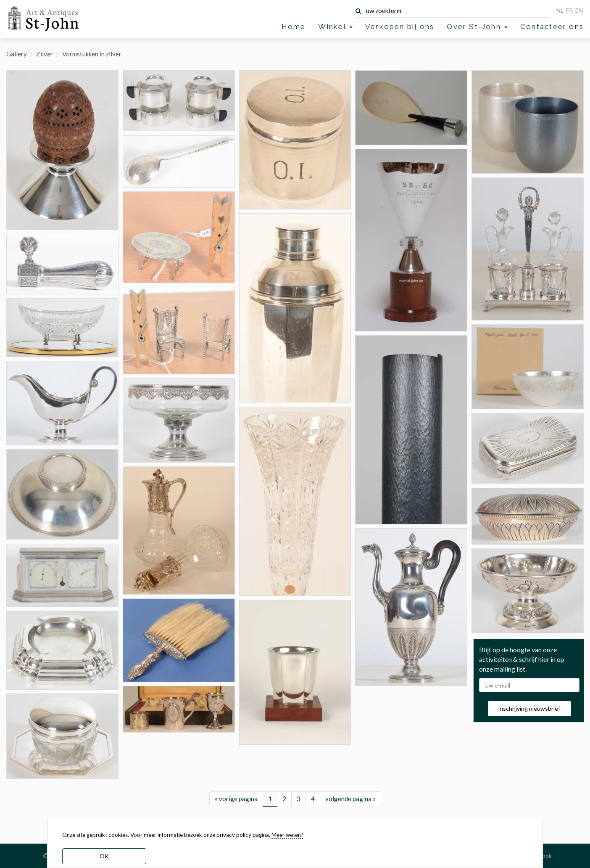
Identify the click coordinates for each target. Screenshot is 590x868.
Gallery (17, 54)
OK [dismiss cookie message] (104, 856)
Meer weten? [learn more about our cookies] (287, 835)
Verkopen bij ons (400, 26)
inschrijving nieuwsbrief (529, 708)
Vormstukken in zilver (92, 54)
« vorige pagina (236, 799)
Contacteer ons (552, 26)
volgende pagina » (350, 799)
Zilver (45, 54)
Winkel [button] (335, 26)
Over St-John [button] (477, 26)
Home (294, 26)
